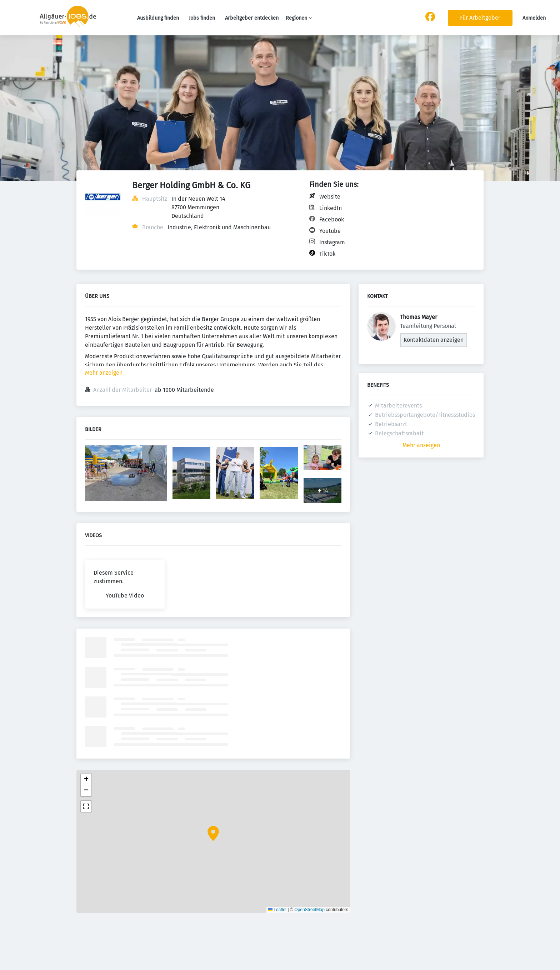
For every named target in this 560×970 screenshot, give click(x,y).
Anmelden (534, 18)
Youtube (330, 231)
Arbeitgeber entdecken (252, 18)
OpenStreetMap (309, 910)
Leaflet (277, 910)
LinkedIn (331, 208)
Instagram (332, 242)
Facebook (332, 219)
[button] (213, 834)
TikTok (327, 254)
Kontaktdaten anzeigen (434, 340)
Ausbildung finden (158, 18)
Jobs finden (202, 18)
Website (330, 197)
